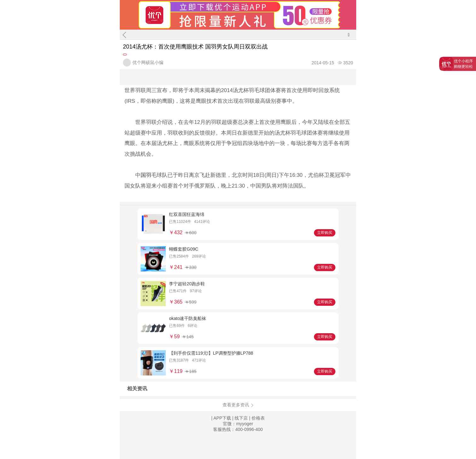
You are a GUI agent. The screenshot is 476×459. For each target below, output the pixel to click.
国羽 (146, 175)
